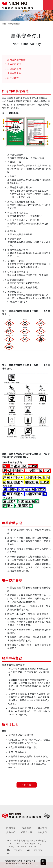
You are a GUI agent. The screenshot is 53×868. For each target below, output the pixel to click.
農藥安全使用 (14, 24)
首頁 (4, 24)
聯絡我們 (42, 833)
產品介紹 (11, 833)
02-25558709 (16, 850)
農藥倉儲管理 (14, 64)
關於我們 (42, 828)
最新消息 (27, 828)
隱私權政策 (27, 864)
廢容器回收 (13, 78)
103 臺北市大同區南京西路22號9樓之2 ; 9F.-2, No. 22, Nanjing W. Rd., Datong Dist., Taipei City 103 (26, 844)
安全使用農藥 (14, 69)
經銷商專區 (26, 833)
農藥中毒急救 (14, 73)
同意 (43, 862)
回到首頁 (27, 785)
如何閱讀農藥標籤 (17, 60)
